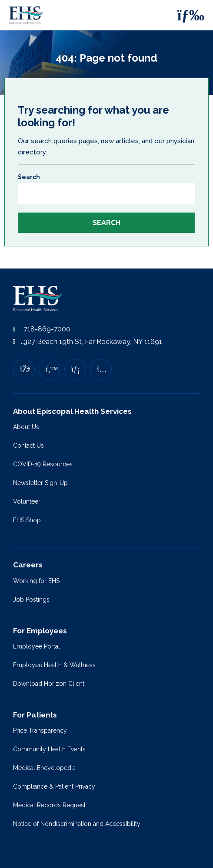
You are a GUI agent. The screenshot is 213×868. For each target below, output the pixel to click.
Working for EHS (36, 581)
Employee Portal (37, 646)
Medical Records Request (49, 805)
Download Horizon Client (49, 684)
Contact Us (28, 445)
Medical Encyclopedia (44, 768)
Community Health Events (49, 749)
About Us (26, 427)
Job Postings (31, 599)
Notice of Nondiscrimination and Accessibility (77, 824)
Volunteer (27, 501)
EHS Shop (27, 520)
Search (29, 177)
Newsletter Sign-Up (40, 483)
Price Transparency (40, 730)
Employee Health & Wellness (54, 665)
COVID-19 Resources (43, 464)
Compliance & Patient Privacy (54, 786)
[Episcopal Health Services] (28, 15)
